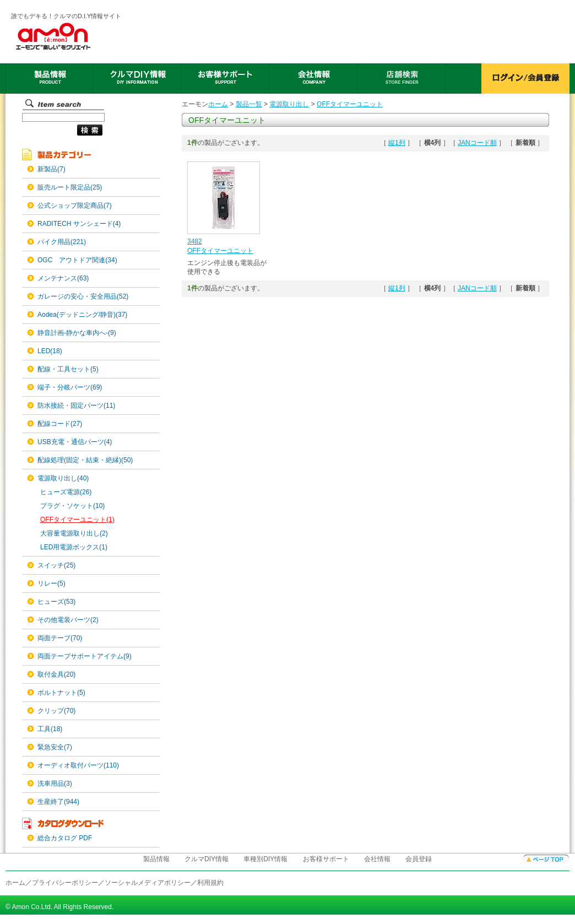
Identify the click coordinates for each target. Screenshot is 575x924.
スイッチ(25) (56, 565)
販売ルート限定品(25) (70, 187)
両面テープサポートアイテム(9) (85, 656)
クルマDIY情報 (207, 859)
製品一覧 (249, 104)
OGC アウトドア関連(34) (77, 260)
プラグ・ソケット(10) (72, 506)
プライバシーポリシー (65, 883)
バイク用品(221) (62, 242)
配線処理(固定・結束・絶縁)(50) (85, 460)
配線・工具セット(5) (68, 369)
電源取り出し (289, 104)
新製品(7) (51, 169)
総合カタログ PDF (65, 838)
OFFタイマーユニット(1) (77, 520)
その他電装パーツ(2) (68, 620)
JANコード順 (477, 143)
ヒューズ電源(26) (66, 492)
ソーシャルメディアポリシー (148, 883)
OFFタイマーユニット (350, 104)
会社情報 (377, 859)
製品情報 (156, 859)
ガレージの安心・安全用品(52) (83, 296)
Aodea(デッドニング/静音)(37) (82, 315)
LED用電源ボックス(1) (74, 547)
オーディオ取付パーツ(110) (78, 765)
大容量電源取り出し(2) (74, 533)
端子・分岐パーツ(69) (70, 387)
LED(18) (50, 351)
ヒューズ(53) (56, 602)
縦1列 (397, 143)
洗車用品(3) (55, 783)
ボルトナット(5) (61, 693)
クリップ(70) (56, 711)
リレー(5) (51, 583)
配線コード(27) (60, 424)
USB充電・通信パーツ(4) (75, 442)
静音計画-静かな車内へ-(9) (77, 333)
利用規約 (210, 883)
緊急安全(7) (55, 747)
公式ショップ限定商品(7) (75, 206)
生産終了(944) (58, 802)
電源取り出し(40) (63, 478)
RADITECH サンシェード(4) (79, 224)
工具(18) (50, 729)
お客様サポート (326, 859)
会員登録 (419, 859)
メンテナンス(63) (63, 278)
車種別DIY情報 (265, 859)
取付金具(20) (56, 674)
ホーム (218, 104)
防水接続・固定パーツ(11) (76, 406)
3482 (195, 241)
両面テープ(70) (60, 638)
